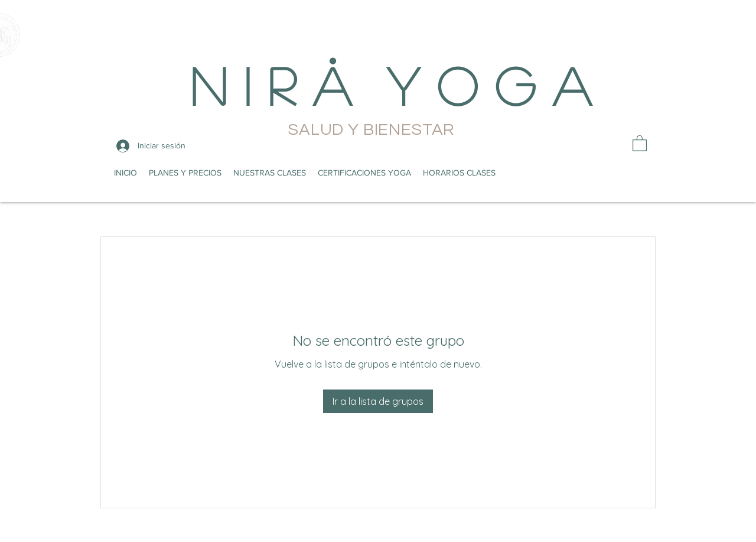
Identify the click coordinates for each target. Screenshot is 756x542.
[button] (640, 143)
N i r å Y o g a (390, 85)
